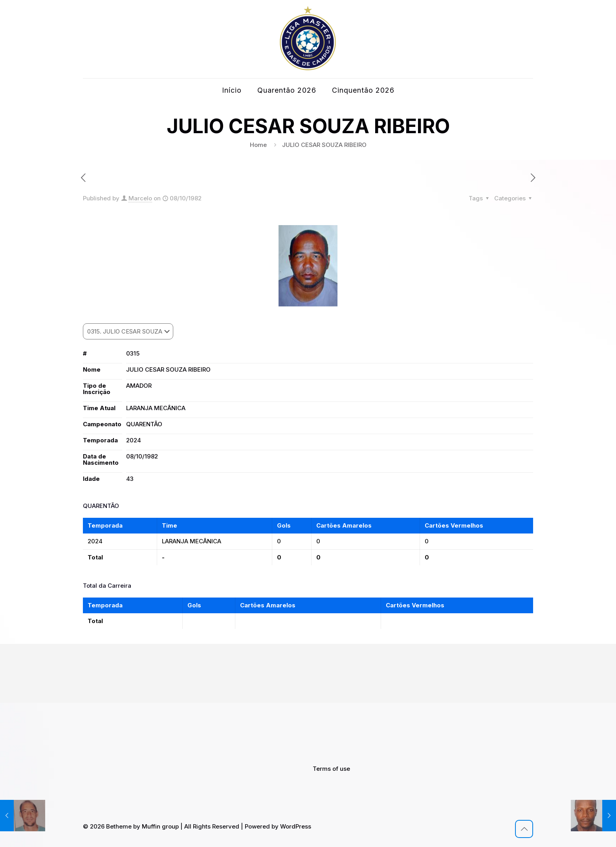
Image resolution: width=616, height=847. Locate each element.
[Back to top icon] (524, 829)
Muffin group (160, 826)
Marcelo (140, 198)
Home (258, 145)
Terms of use (331, 769)
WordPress (296, 826)
